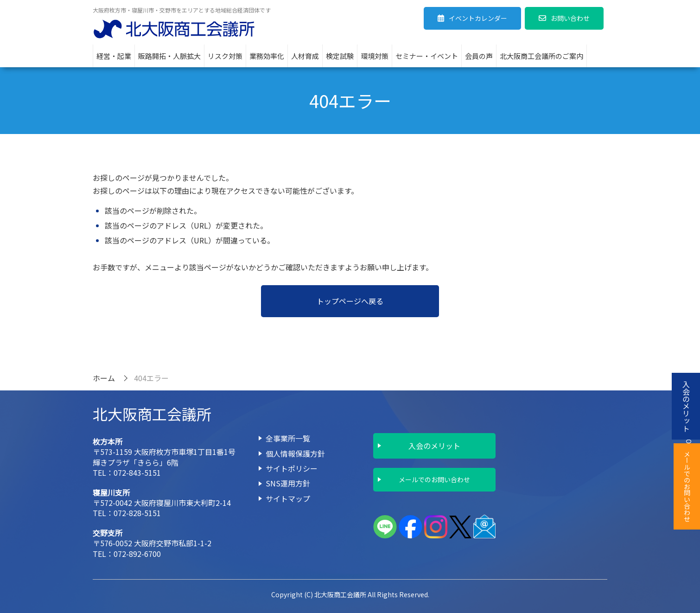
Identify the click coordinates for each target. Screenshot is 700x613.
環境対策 (375, 56)
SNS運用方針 (288, 483)
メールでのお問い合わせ (434, 479)
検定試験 (340, 56)
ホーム (104, 378)
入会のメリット (434, 446)
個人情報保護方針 (295, 453)
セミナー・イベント (427, 56)
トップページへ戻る (350, 301)
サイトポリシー (292, 468)
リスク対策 (225, 56)
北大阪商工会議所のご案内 (541, 56)
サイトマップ (288, 498)
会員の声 (479, 56)
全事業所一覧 (288, 438)
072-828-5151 (137, 513)
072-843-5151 (137, 473)
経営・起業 (114, 56)
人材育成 (305, 56)
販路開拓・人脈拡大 (169, 56)
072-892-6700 (137, 554)
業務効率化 (267, 56)
